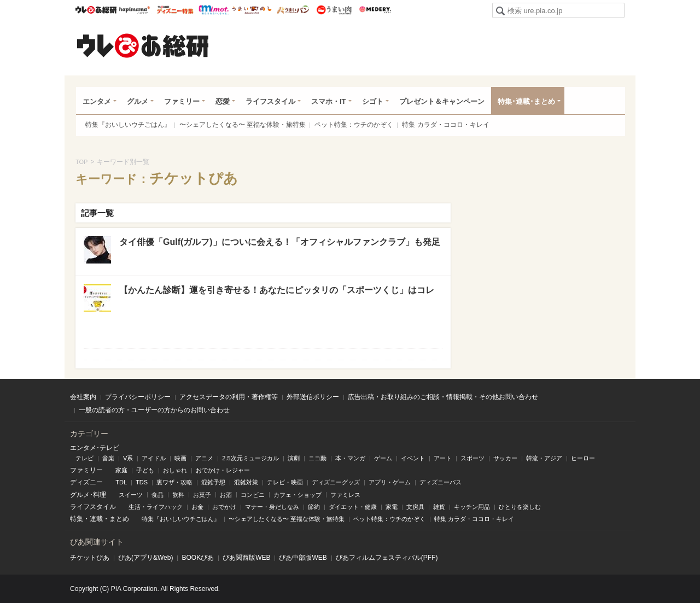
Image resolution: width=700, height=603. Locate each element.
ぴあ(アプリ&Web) (145, 558)
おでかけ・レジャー (223, 470)
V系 (128, 458)
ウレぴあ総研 (96, 10)
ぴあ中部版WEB (303, 558)
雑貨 (439, 507)
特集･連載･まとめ (526, 101)
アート (443, 458)
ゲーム (383, 458)
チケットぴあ (90, 558)
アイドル (154, 458)
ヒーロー (583, 458)
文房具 (415, 507)
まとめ (119, 519)
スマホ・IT (329, 101)
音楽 (108, 458)
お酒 (226, 495)
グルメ (138, 101)
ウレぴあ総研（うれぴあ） (143, 45)
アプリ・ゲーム (390, 482)
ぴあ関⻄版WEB (246, 558)
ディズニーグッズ (336, 482)
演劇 (294, 458)
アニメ (204, 458)
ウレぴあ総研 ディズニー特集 (175, 10)
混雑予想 (213, 482)
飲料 (178, 495)
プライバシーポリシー (138, 397)
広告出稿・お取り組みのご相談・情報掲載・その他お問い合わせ (443, 397)
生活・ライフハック (156, 507)
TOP (81, 162)
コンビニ (253, 495)
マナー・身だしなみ (272, 507)
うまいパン (293, 10)
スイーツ (131, 495)
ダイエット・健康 (353, 507)
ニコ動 (317, 458)
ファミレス (345, 495)
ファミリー (182, 101)
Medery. (375, 10)
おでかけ (224, 507)
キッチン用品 (472, 507)
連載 (96, 519)
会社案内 (83, 397)
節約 (314, 507)
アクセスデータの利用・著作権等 (229, 397)
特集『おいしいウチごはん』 (128, 125)
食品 (157, 495)
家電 (392, 507)
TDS (142, 482)
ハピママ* (134, 10)
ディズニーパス (441, 482)
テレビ (84, 458)
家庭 (121, 470)
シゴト (373, 101)
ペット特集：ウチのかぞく (354, 125)
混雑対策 (246, 482)
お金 (197, 507)
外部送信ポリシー (313, 397)
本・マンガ (350, 458)
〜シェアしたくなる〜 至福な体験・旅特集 (243, 125)
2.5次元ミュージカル (250, 458)
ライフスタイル (270, 101)
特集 (77, 519)
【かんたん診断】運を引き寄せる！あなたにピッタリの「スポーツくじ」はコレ (277, 290)
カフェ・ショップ (297, 495)
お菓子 (202, 495)
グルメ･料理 (88, 495)
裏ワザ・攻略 (174, 482)
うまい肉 (334, 10)
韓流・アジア (544, 458)
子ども (145, 470)
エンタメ (97, 101)
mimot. (214, 10)
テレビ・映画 (285, 482)
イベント (413, 458)
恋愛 (223, 101)
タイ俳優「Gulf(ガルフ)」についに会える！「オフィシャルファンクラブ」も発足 (280, 242)
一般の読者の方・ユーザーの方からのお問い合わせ (154, 410)
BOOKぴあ (198, 558)
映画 (180, 458)
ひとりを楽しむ (520, 507)
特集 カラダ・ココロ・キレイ (445, 125)
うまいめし (252, 10)
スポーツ (472, 458)
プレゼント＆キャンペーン (442, 101)
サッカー (505, 458)
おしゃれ (175, 470)
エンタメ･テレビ (95, 448)
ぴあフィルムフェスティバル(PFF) (387, 558)
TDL (121, 482)
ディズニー (86, 482)
